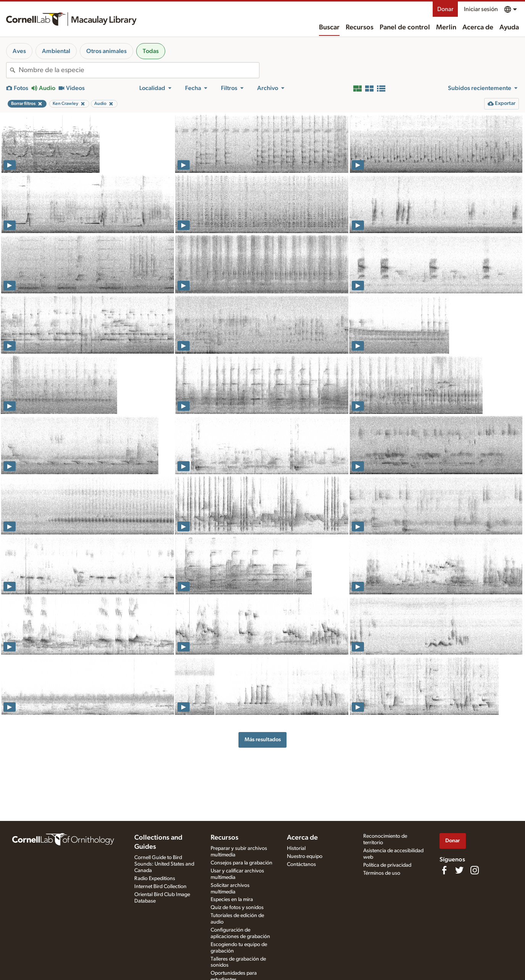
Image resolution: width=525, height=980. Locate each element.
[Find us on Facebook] (444, 870)
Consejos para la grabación (242, 863)
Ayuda (509, 27)
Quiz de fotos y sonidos (237, 908)
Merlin (446, 27)
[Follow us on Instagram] (475, 870)
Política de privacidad (387, 865)
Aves (19, 51)
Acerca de (478, 27)
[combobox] (139, 70)
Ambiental (56, 51)
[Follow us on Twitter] (459, 870)
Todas (151, 51)
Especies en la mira (232, 900)
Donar (445, 9)
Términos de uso (382, 873)
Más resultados (263, 739)
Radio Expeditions (155, 879)
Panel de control (405, 27)
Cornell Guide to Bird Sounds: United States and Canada (164, 864)
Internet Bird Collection (160, 887)
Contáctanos (301, 864)
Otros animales (106, 51)
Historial (296, 848)
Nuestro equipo (305, 856)
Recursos (360, 27)
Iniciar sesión (481, 9)
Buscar (329, 27)
